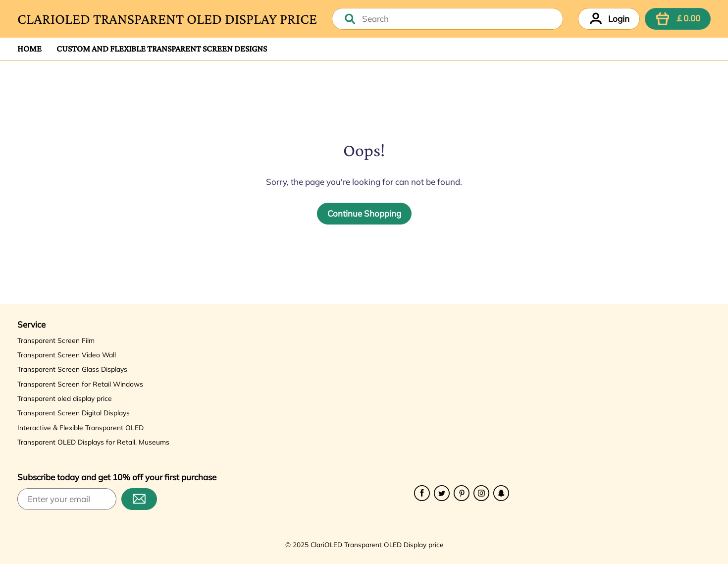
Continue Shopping (364, 213)
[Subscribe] (139, 499)
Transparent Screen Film (56, 340)
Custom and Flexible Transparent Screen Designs (162, 49)
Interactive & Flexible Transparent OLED (80, 427)
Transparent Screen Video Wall (67, 355)
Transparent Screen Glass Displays (72, 369)
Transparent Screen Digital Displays (74, 413)
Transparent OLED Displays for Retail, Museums (93, 442)
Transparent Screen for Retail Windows (80, 384)
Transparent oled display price (65, 398)
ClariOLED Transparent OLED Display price (167, 19)
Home (29, 49)
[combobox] (447, 19)
